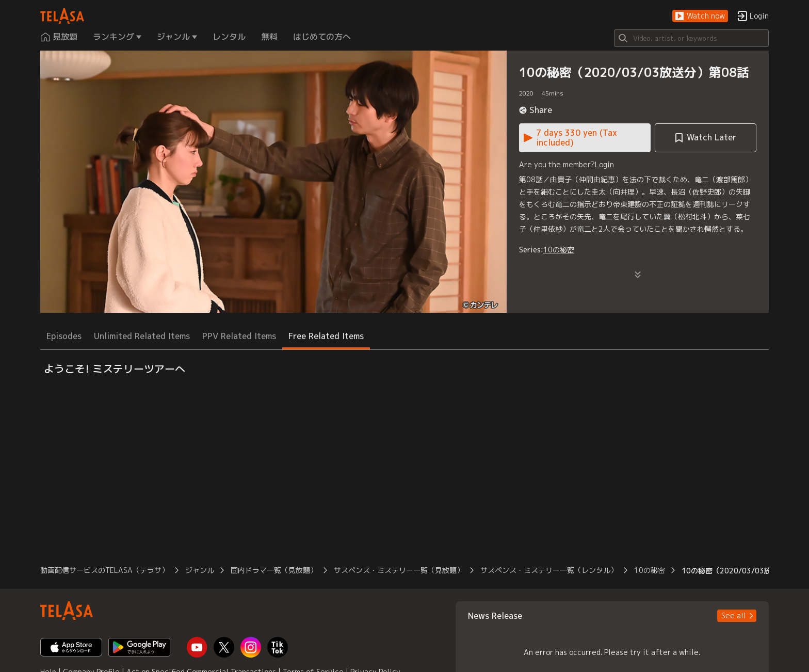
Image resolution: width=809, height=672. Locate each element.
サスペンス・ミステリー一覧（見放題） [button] (399, 570)
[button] (700, 16)
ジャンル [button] (200, 570)
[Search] (691, 38)
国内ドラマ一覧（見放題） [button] (274, 570)
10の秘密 (559, 250)
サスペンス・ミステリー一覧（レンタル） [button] (549, 570)
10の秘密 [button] (650, 570)
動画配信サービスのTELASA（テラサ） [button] (104, 570)
